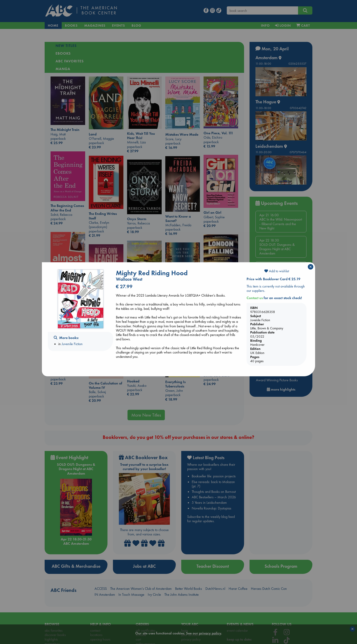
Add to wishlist (277, 271)
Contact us (255, 298)
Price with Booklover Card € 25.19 (273, 279)
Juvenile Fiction (72, 344)
